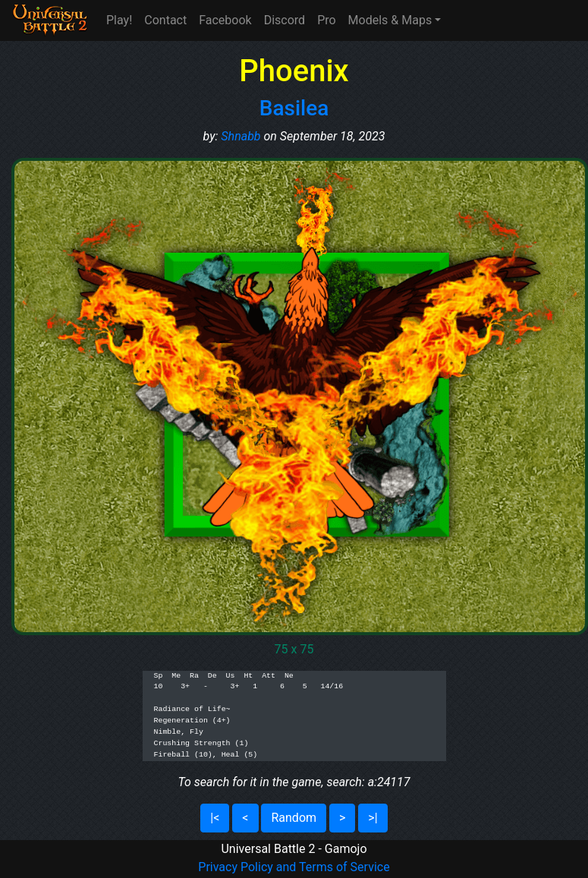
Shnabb (241, 136)
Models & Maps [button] (390, 20)
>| (373, 818)
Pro (326, 20)
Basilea (294, 108)
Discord (285, 20)
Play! (119, 20)
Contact (165, 20)
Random (294, 818)
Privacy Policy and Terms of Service (294, 867)
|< (215, 818)
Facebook (225, 20)
